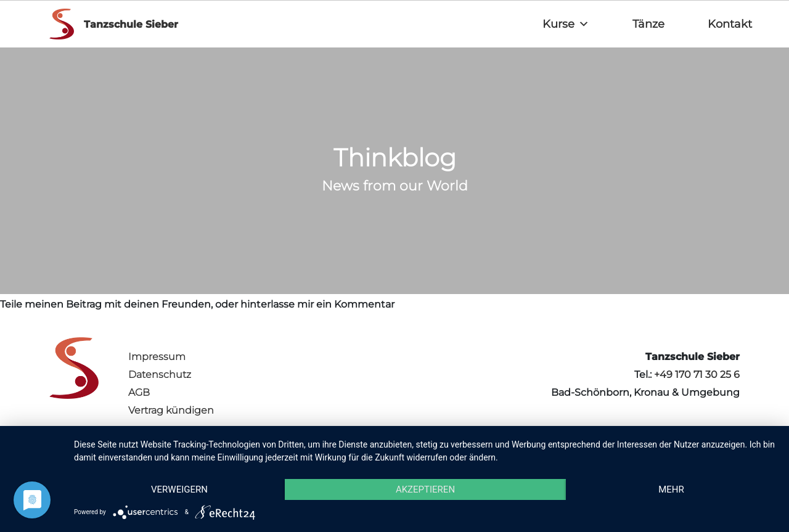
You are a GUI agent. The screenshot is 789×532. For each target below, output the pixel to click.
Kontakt (730, 24)
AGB (139, 392)
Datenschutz (160, 374)
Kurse (566, 24)
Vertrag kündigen (171, 410)
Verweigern (179, 489)
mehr (671, 489)
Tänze (648, 24)
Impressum (157, 357)
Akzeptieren (425, 489)
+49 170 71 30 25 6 (697, 374)
